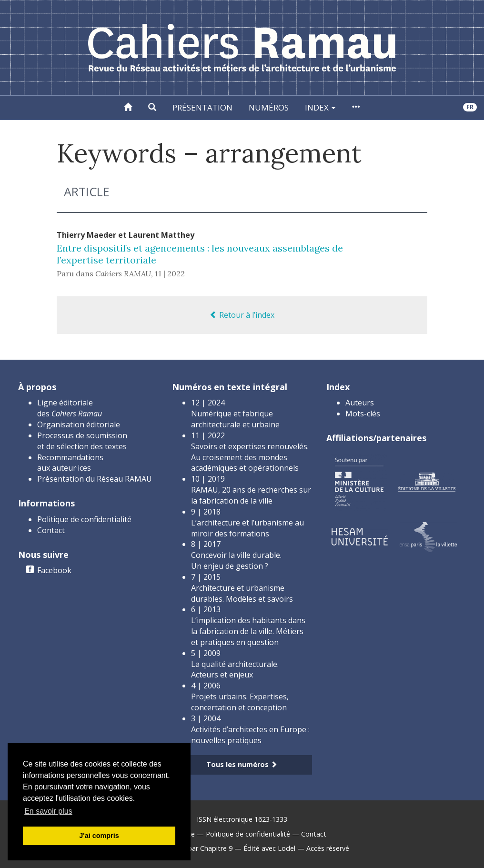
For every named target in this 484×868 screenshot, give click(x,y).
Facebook (54, 570)
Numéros (269, 107)
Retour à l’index (242, 315)
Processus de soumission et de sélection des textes (82, 441)
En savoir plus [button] (48, 811)
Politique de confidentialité (84, 519)
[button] (152, 108)
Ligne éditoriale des (70, 408)
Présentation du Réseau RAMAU (95, 479)
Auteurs (360, 403)
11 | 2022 (170, 273)
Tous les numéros (242, 764)
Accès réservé (328, 848)
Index (320, 107)
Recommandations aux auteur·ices (70, 463)
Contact (51, 530)
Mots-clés (363, 414)
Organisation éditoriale (79, 424)
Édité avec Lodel (269, 848)
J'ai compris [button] (99, 836)
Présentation (202, 107)
